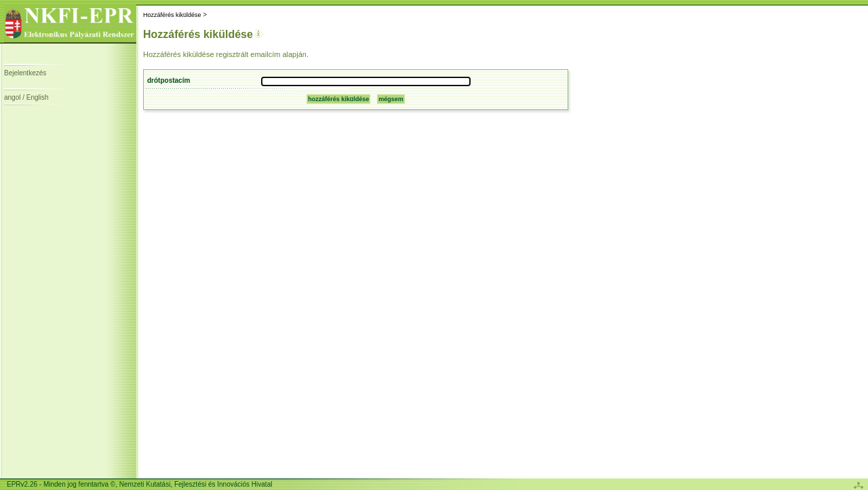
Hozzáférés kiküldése (172, 15)
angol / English (26, 97)
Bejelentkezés (25, 73)
